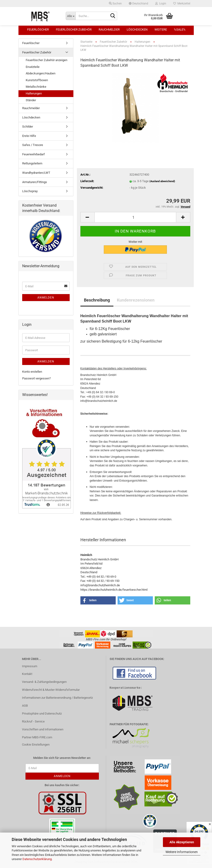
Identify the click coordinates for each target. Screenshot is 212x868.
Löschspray (30, 191)
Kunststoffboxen (37, 80)
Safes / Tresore (33, 145)
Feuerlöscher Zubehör (74, 30)
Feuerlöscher (38, 30)
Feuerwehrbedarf (34, 154)
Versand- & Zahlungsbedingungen (44, 682)
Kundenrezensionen (136, 300)
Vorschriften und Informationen (43, 729)
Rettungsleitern (32, 163)
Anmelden (46, 298)
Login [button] (161, 3)
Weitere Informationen (182, 852)
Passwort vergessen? (36, 378)
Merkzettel (182, 3)
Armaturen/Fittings (35, 182)
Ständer (31, 100)
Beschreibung (97, 300)
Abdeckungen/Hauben (41, 73)
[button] (138, 3)
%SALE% (180, 30)
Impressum (30, 666)
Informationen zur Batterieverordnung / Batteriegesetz (57, 698)
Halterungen (34, 93)
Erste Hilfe (29, 136)
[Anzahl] (135, 217)
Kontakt (27, 674)
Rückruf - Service (33, 721)
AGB (25, 706)
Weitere (161, 30)
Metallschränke (36, 87)
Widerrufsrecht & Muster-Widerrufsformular (51, 690)
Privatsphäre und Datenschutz (42, 713)
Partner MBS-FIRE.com (37, 737)
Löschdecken (137, 30)
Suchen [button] (115, 3)
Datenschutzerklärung (37, 859)
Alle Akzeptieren (182, 842)
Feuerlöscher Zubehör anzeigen (47, 60)
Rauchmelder (109, 30)
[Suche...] (71, 16)
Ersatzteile (33, 67)
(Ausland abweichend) (162, 181)
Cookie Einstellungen (36, 745)
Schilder (28, 127)
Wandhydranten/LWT (36, 173)
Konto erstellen (32, 372)
